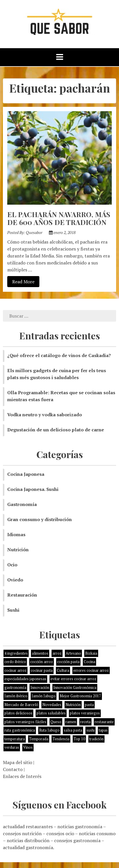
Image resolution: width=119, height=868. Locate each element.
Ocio (12, 565)
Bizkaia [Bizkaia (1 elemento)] (91, 653)
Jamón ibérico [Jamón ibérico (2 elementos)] (16, 696)
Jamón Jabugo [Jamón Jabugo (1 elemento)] (44, 696)
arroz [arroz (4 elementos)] (57, 653)
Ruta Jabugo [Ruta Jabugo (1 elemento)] (49, 730)
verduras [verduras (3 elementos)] (12, 747)
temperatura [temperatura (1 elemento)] (15, 739)
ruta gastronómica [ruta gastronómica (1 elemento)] (20, 730)
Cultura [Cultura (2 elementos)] (63, 670)
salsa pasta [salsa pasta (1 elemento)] (73, 730)
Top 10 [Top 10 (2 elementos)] (79, 739)
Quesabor (34, 232)
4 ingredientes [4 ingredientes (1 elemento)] (16, 653)
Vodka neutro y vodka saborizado (45, 415)
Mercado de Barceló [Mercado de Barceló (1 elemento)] (21, 705)
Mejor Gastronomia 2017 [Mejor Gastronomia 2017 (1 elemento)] (80, 696)
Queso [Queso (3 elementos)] (56, 722)
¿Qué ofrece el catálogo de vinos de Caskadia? (59, 355)
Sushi (13, 610)
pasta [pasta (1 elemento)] (89, 705)
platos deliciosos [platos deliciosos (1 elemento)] (18, 713)
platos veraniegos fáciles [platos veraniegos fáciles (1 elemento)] (25, 722)
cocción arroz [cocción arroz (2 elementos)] (42, 662)
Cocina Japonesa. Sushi (33, 489)
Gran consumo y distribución (40, 519)
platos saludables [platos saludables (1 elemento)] (51, 713)
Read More (21, 281)
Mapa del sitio (18, 762)
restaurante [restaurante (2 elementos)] (104, 722)
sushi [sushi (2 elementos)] (90, 730)
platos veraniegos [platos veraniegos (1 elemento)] (85, 713)
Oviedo (15, 580)
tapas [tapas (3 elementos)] (103, 730)
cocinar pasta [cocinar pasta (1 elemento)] (42, 670)
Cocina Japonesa (26, 474)
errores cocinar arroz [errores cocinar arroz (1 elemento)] (91, 670)
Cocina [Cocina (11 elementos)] (89, 662)
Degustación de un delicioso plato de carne (56, 430)
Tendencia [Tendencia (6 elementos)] (61, 739)
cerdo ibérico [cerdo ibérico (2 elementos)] (15, 662)
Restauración (22, 595)
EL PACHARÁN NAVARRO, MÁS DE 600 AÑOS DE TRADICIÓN (59, 218)
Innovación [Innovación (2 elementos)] (40, 687)
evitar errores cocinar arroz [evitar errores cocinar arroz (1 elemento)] (73, 679)
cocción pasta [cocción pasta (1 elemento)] (68, 662)
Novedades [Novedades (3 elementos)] (52, 705)
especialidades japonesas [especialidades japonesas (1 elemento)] (25, 679)
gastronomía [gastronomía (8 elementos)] (15, 687)
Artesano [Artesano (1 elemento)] (73, 653)
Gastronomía (22, 504)
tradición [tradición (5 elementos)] (96, 739)
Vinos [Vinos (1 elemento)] (28, 747)
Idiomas (16, 534)
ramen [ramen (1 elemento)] (71, 722)
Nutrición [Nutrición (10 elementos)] (73, 705)
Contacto (13, 769)
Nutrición (18, 550)
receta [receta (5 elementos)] (85, 722)
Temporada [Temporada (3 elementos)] (39, 739)
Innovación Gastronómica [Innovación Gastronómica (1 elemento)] (75, 687)
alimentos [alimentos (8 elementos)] (40, 653)
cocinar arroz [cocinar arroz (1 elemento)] (15, 670)
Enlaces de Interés (22, 776)
